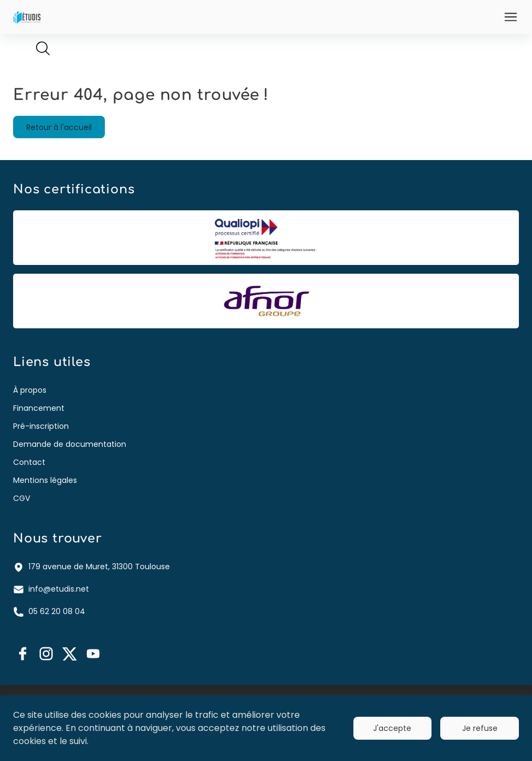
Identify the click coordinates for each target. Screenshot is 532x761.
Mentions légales (45, 480)
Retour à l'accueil (59, 127)
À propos (30, 390)
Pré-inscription (41, 426)
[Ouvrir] (511, 17)
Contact (29, 462)
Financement (39, 408)
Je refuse (480, 728)
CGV (22, 498)
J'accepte (392, 728)
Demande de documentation (70, 444)
